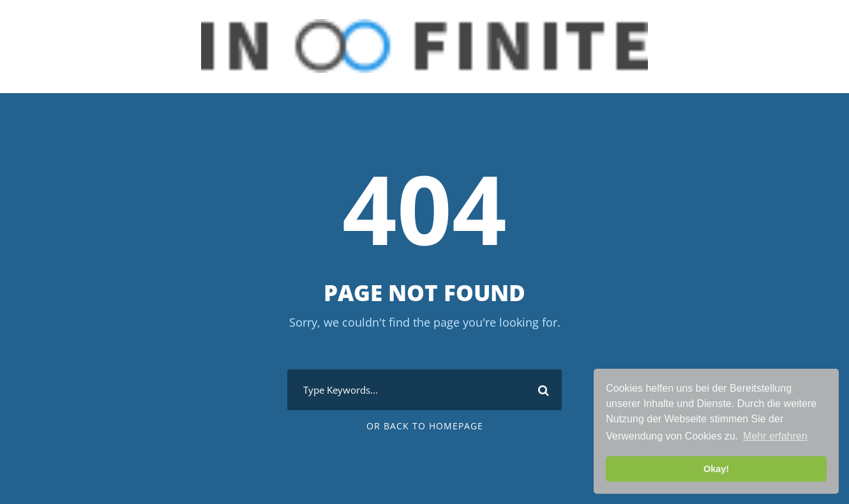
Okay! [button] (716, 469)
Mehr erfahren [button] (775, 436)
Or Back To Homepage (425, 426)
